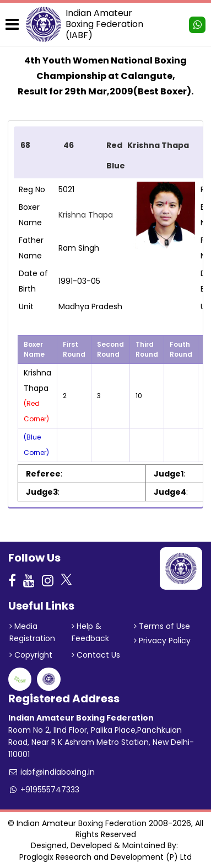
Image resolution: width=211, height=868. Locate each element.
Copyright (31, 655)
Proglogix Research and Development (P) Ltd (105, 857)
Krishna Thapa (86, 215)
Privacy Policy (162, 641)
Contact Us (96, 655)
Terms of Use (162, 626)
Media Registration (32, 632)
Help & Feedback (90, 632)
